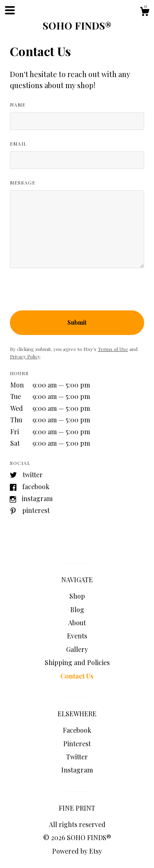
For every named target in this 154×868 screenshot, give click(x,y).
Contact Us (77, 676)
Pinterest (36, 510)
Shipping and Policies (77, 662)
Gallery (77, 649)
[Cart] (145, 13)
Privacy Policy (25, 356)
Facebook (36, 486)
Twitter (33, 475)
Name (18, 105)
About (77, 623)
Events (77, 636)
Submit (77, 322)
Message (23, 182)
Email (18, 144)
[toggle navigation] (10, 10)
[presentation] (72, 294)
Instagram (37, 498)
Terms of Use (113, 349)
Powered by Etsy (77, 851)
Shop (77, 596)
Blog (77, 609)
